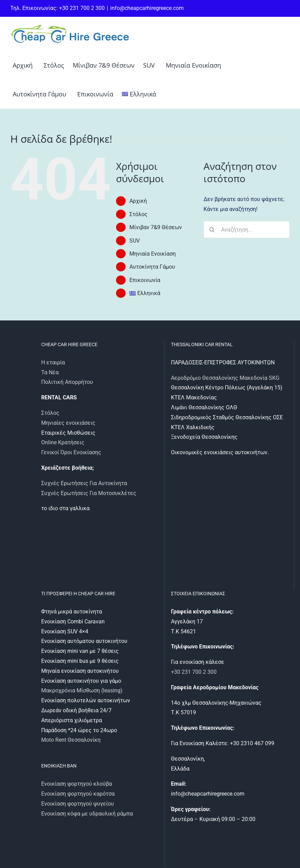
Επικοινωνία (145, 280)
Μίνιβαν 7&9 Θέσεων (156, 227)
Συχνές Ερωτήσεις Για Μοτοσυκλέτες (89, 493)
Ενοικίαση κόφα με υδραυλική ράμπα (87, 814)
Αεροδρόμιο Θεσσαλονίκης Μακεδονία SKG (225, 378)
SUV (135, 241)
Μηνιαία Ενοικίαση (153, 254)
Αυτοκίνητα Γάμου (152, 267)
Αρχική (138, 201)
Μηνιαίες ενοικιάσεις (68, 423)
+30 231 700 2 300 (194, 672)
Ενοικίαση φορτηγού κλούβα (77, 784)
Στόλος (139, 214)
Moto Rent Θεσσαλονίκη (71, 740)
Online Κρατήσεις (63, 442)
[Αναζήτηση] (212, 230)
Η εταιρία (53, 362)
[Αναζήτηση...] (247, 230)
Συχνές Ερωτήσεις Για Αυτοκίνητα (84, 483)
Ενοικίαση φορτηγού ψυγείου (78, 804)
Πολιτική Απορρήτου (67, 382)
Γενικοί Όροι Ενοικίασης (71, 452)
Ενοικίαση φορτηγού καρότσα (78, 794)
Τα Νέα (50, 372)
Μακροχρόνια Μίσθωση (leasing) (82, 690)
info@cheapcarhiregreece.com (147, 8)
